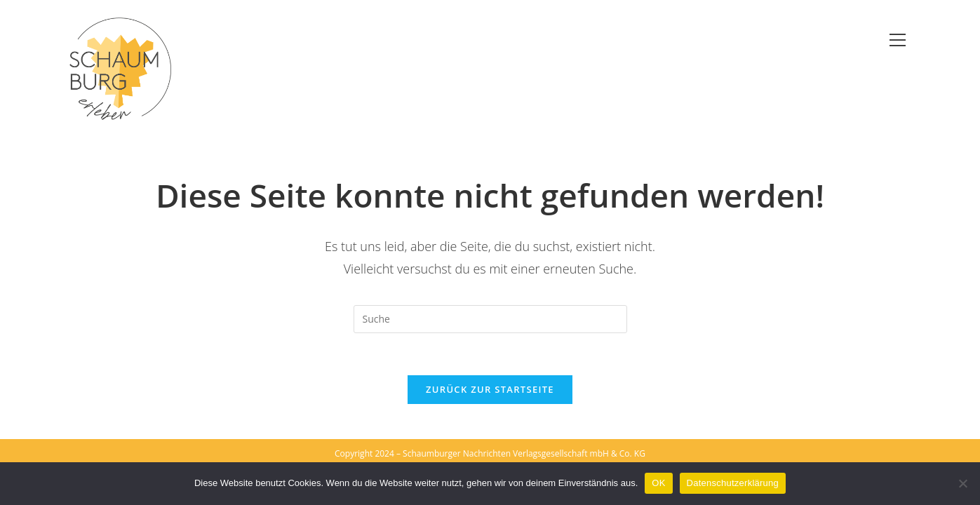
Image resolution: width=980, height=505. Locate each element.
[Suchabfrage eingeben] (490, 319)
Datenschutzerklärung (733, 483)
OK (658, 483)
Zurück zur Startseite (490, 389)
